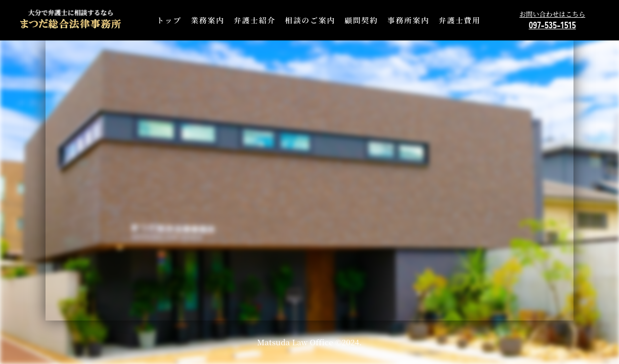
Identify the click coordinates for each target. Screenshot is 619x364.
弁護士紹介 (255, 20)
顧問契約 (361, 20)
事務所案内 (408, 20)
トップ (169, 20)
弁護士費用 (459, 20)
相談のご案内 (310, 20)
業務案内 (208, 20)
